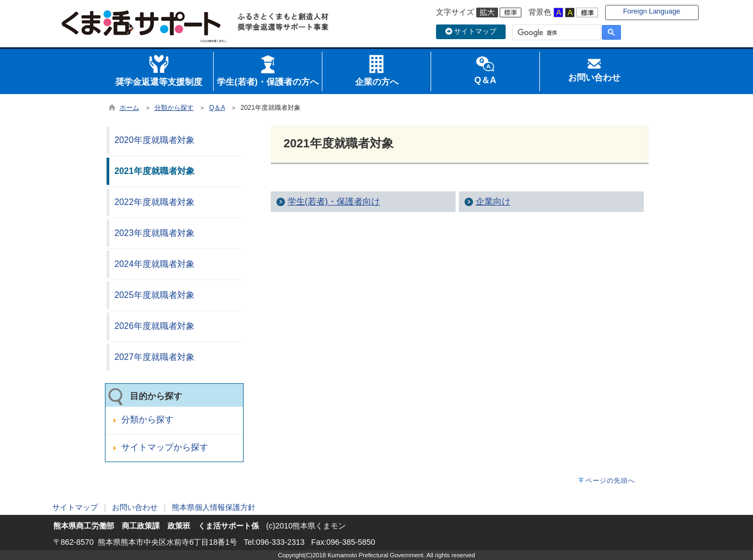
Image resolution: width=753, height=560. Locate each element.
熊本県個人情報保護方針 (214, 507)
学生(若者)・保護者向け (334, 201)
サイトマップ (471, 31)
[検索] (555, 33)
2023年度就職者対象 (155, 233)
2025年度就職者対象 (155, 295)
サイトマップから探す (165, 447)
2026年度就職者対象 (155, 326)
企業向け (493, 201)
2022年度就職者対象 (155, 202)
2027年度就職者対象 (155, 357)
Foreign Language (652, 11)
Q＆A (217, 108)
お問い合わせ (135, 507)
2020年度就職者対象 (155, 140)
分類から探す (174, 108)
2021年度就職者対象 (155, 171)
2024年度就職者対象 (155, 264)
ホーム (129, 108)
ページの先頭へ (610, 481)
